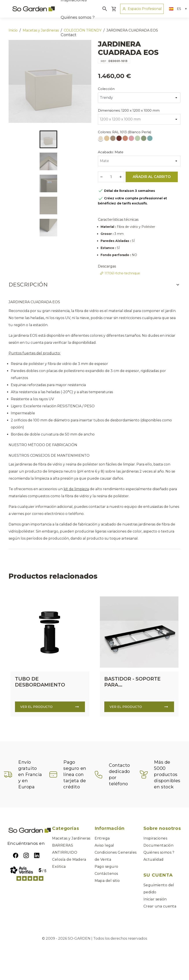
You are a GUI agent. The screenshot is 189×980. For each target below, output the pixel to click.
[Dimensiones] (139, 119)
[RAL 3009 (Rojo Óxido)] (119, 139)
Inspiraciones (155, 838)
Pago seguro (106, 867)
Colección (106, 89)
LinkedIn (37, 855)
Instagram (26, 855)
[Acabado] (139, 161)
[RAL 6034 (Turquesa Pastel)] (150, 139)
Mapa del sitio (107, 881)
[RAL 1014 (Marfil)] (107, 139)
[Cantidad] (111, 177)
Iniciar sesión (155, 899)
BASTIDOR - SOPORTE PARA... (132, 682)
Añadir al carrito (152, 177)
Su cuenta (158, 875)
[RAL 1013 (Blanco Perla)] (101, 139)
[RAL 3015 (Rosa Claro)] (132, 139)
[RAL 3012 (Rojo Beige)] (126, 139)
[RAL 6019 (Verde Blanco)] (138, 139)
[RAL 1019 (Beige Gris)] (113, 139)
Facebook (16, 855)
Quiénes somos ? (78, 17)
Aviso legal (104, 845)
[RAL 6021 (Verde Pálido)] (144, 139)
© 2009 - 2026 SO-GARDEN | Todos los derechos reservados (94, 938)
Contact (69, 35)
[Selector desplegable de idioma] (178, 9)
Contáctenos (106, 874)
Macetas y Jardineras (71, 838)
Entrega (102, 838)
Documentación (158, 845)
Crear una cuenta (160, 906)
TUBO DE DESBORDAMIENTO (40, 682)
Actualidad (154, 859)
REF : (104, 61)
